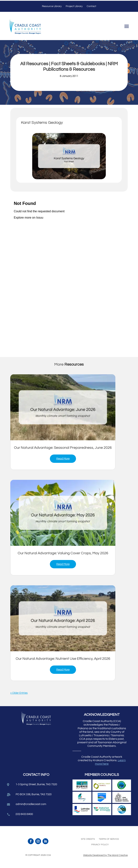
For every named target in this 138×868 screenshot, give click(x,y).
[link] (63, 407)
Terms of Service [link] (109, 839)
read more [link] (63, 459)
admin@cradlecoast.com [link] (31, 804)
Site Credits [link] (88, 839)
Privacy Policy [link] (100, 845)
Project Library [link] (74, 6)
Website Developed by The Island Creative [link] (105, 855)
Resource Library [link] (52, 6)
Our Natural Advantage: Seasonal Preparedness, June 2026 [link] (63, 448)
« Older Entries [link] (19, 693)
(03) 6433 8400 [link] (24, 814)
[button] (127, 27)
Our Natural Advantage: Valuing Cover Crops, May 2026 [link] (63, 553)
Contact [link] (91, 6)
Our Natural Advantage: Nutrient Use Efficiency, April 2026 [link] (63, 659)
